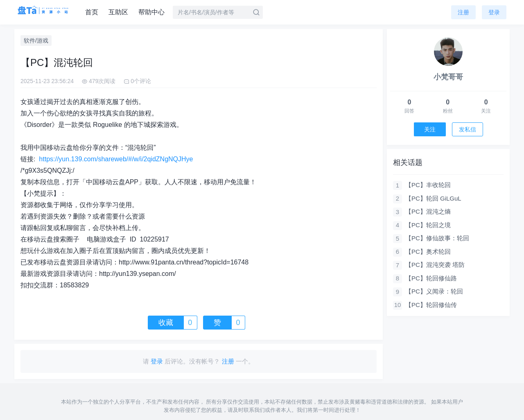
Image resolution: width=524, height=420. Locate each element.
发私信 (468, 129)
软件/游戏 (36, 41)
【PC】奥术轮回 (428, 252)
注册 (463, 12)
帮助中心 (151, 12)
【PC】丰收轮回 (428, 185)
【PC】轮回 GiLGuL (433, 198)
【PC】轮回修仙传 (431, 305)
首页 (92, 12)
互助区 (118, 12)
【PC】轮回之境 (428, 225)
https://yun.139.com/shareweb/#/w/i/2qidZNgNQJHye (116, 159)
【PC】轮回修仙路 (431, 278)
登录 (494, 12)
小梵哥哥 (448, 77)
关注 (430, 129)
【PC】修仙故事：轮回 (437, 238)
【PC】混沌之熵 (428, 211)
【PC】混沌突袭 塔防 (435, 265)
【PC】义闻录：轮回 (434, 291)
